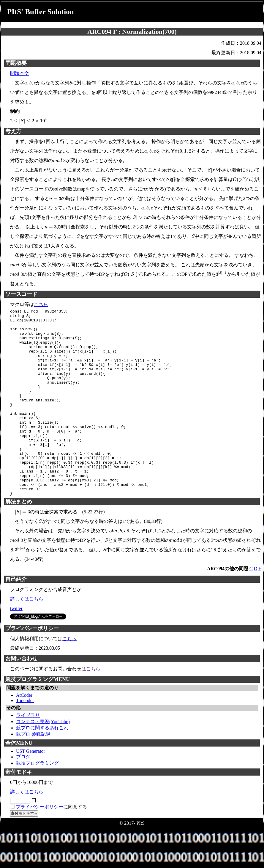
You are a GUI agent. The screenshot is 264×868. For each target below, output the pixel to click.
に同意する (51, 844)
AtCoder (24, 732)
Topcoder (25, 738)
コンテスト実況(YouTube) (43, 759)
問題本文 (20, 73)
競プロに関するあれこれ (42, 765)
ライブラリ (28, 753)
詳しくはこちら (27, 636)
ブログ (23, 794)
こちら (41, 304)
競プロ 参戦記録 (33, 771)
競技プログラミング (37, 800)
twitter (16, 646)
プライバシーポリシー (39, 844)
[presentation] (30, 83)
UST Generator (31, 788)
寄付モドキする (24, 851)
